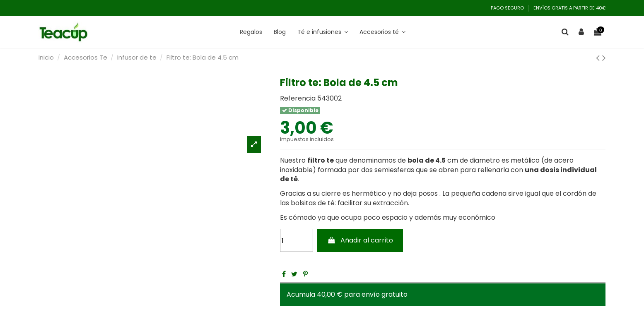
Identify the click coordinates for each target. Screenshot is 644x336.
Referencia (298, 98)
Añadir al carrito (360, 240)
